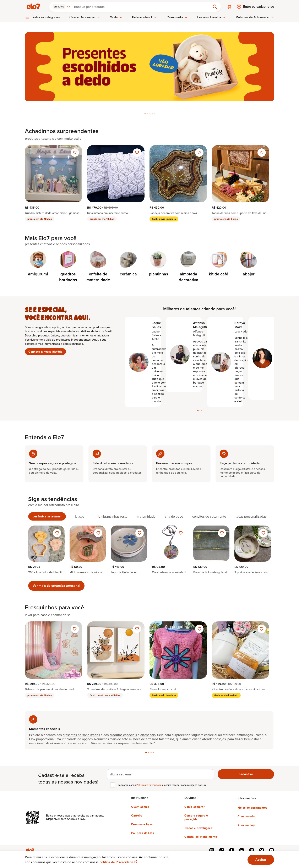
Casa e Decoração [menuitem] (85, 17)
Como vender (246, 812)
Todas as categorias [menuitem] (46, 17)
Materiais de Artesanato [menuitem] (255, 17)
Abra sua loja (246, 820)
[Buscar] (143, 7)
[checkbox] (113, 780)
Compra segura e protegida (196, 813)
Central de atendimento (201, 832)
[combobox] (61, 7)
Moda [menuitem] (116, 17)
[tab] (145, 104)
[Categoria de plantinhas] (158, 254)
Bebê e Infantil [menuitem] (145, 17)
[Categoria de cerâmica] (128, 254)
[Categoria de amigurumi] (38, 254)
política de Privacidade (119, 862)
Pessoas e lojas (142, 819)
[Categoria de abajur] (249, 254)
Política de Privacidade (149, 780)
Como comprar (194, 802)
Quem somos (140, 802)
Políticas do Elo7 (143, 828)
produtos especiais (123, 672)
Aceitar (261, 860)
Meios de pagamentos (252, 803)
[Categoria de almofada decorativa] (188, 257)
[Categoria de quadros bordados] (68, 257)
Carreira (137, 811)
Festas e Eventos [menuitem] (212, 17)
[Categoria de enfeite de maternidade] (98, 257)
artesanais (148, 672)
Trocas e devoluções (198, 823)
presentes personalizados (81, 672)
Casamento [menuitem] (177, 17)
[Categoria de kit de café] (219, 254)
